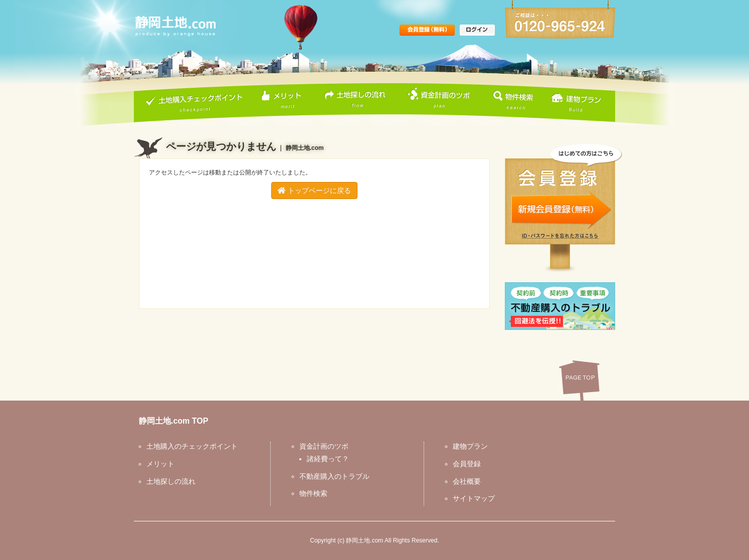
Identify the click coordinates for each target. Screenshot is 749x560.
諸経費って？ (328, 459)
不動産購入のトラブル (334, 476)
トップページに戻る (314, 191)
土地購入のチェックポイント (192, 446)
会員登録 (467, 464)
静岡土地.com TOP (173, 421)
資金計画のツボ (324, 446)
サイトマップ (474, 498)
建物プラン (470, 446)
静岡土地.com (364, 540)
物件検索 (313, 493)
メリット (160, 464)
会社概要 (467, 481)
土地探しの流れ (171, 481)
